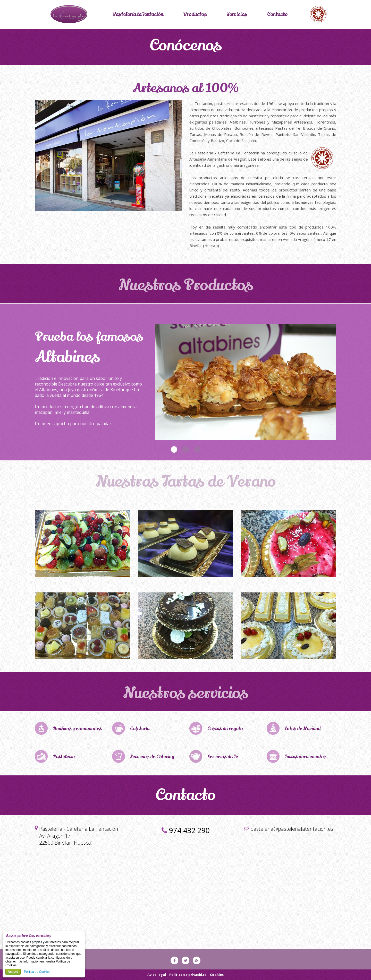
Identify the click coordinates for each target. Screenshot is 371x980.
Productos (195, 14)
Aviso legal (157, 975)
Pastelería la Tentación (138, 14)
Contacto (278, 14)
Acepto (13, 972)
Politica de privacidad (188, 975)
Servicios (237, 14)
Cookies (217, 975)
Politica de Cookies (37, 972)
